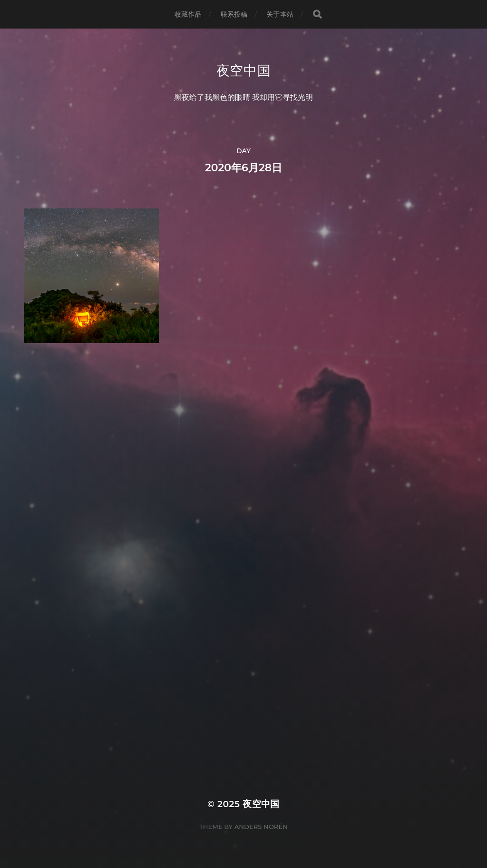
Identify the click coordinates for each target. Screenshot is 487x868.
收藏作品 (188, 14)
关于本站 (280, 14)
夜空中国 (244, 70)
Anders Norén (261, 827)
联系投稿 (234, 14)
